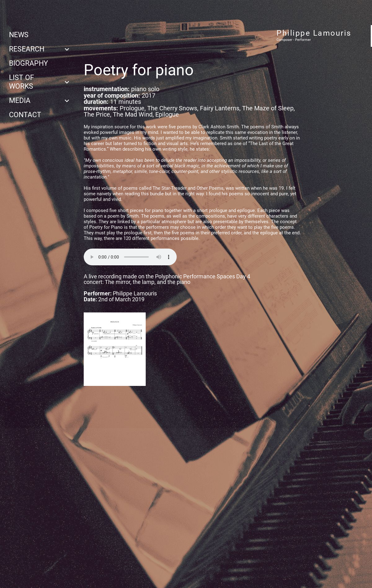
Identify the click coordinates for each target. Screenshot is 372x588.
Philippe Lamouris (314, 33)
